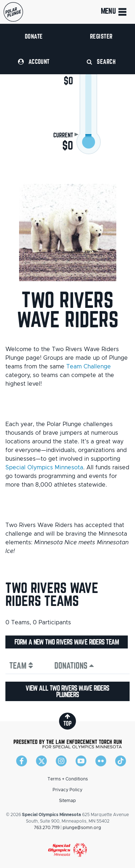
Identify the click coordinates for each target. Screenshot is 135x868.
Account (34, 61)
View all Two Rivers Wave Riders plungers (67, 691)
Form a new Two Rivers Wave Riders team (67, 642)
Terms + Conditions (68, 779)
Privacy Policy (67, 790)
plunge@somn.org (82, 828)
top (67, 720)
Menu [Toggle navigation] (114, 12)
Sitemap (67, 801)
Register (101, 36)
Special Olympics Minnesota (44, 468)
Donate (34, 36)
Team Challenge (89, 367)
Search (101, 61)
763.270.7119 (47, 828)
